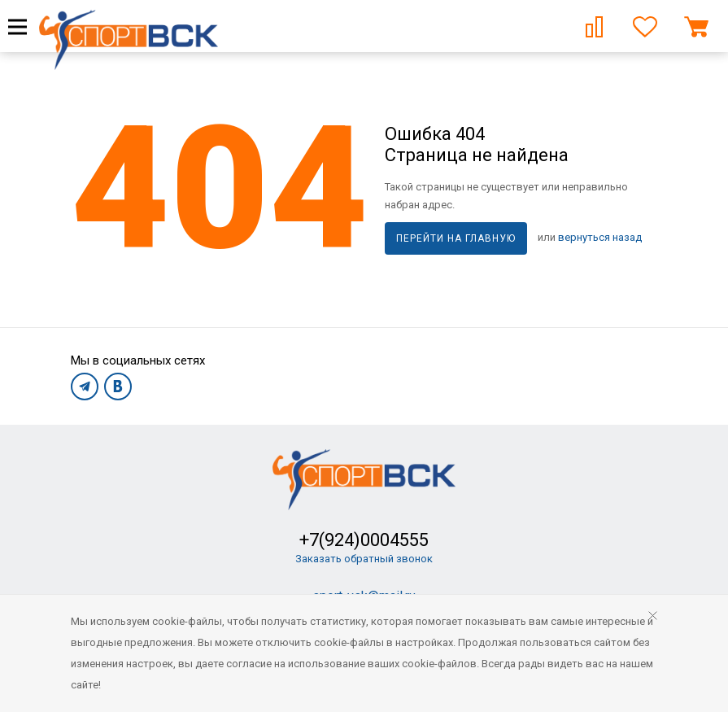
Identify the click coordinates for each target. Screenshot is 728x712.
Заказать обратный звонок (364, 559)
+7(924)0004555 (364, 540)
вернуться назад (600, 237)
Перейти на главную (456, 238)
